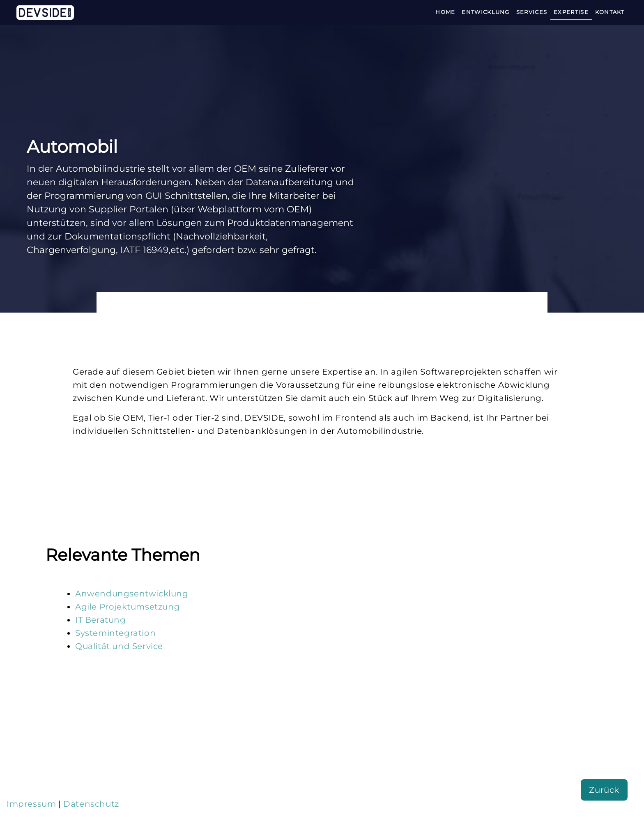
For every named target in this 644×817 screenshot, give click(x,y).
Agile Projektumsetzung (128, 607)
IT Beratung (101, 620)
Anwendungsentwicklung (132, 594)
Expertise (571, 12)
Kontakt (610, 12)
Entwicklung (485, 12)
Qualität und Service (119, 646)
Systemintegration (115, 633)
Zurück (604, 790)
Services (532, 12)
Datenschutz (91, 804)
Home (445, 12)
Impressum (31, 804)
